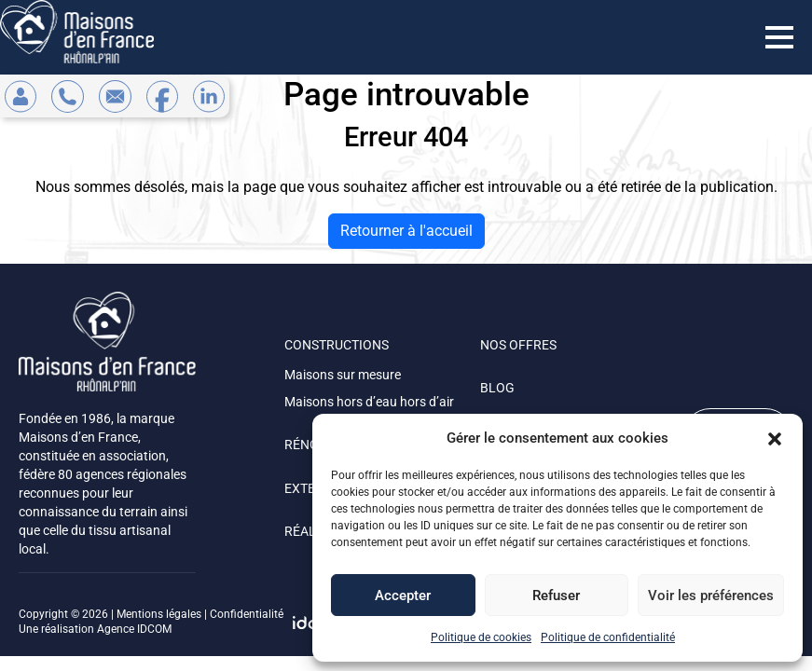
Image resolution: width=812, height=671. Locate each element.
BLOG (497, 388)
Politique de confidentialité (608, 637)
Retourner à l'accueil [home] (406, 231)
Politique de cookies (481, 637)
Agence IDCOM (134, 629)
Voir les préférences (711, 596)
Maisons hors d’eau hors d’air (369, 402)
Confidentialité (247, 614)
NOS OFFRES (518, 345)
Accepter (403, 596)
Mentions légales (159, 614)
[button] (775, 438)
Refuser (556, 596)
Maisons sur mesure (343, 375)
